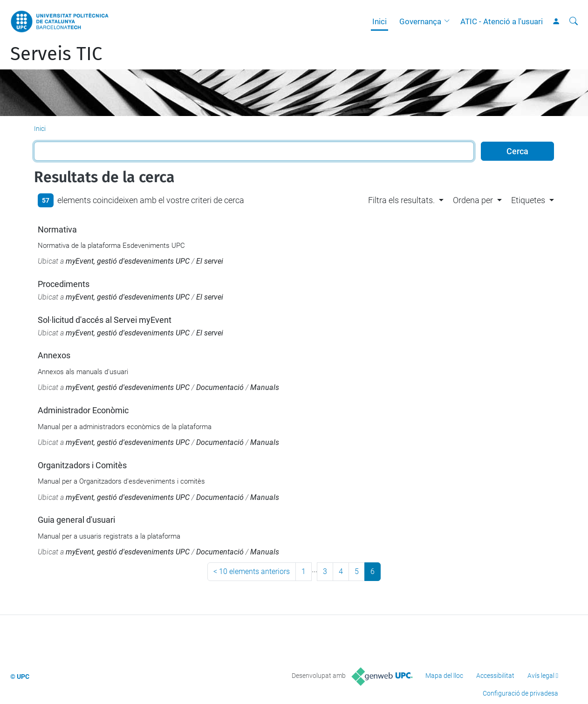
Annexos (54, 355)
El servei (210, 261)
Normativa (57, 229)
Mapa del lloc (444, 676)
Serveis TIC (56, 54)
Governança (420, 21)
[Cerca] (574, 21)
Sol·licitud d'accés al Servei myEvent (105, 320)
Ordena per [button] (473, 200)
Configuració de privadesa (520, 693)
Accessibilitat (495, 676)
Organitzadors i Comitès (82, 465)
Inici (379, 21)
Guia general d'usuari (76, 520)
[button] (449, 21)
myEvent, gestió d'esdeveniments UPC (128, 261)
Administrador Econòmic (83, 410)
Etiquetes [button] (528, 200)
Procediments (64, 284)
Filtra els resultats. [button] (401, 200)
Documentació (220, 387)
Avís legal (541, 676)
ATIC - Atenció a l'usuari (502, 21)
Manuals (265, 387)
